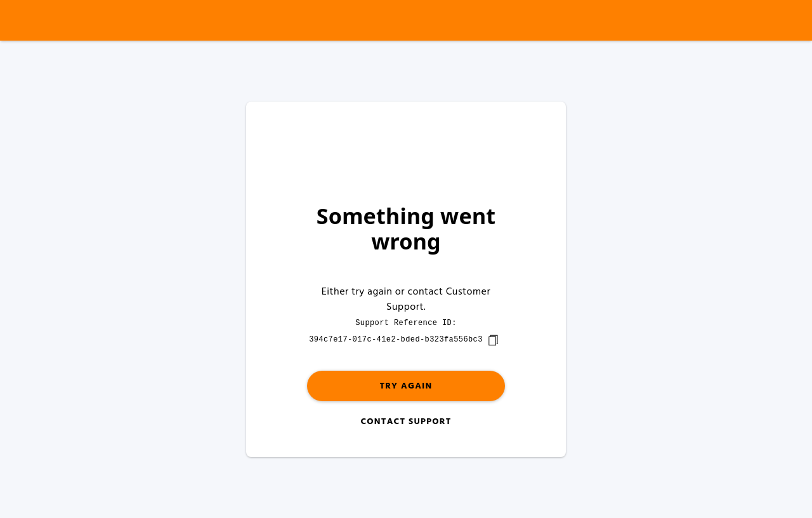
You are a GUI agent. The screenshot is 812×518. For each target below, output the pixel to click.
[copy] (493, 340)
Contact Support (406, 422)
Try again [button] (406, 386)
